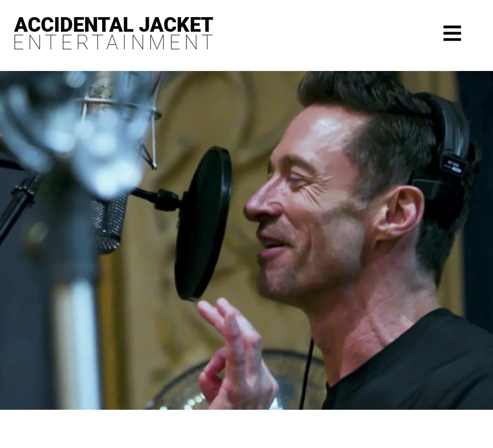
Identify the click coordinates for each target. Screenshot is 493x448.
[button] (453, 33)
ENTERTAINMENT (115, 43)
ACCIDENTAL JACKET (114, 25)
